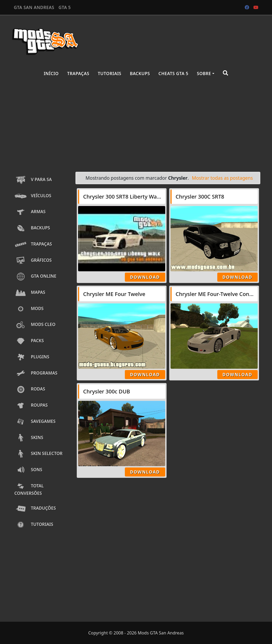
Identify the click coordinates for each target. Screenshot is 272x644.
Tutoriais (110, 74)
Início (51, 74)
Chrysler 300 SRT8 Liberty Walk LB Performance (143, 197)
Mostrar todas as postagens (222, 178)
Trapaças (78, 74)
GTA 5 (65, 7)
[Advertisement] (136, 125)
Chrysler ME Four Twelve (114, 294)
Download (145, 277)
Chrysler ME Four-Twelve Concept (218, 294)
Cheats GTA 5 (174, 74)
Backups (140, 74)
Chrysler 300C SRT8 (200, 197)
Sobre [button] (204, 74)
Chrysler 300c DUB (107, 391)
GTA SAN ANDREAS (34, 7)
